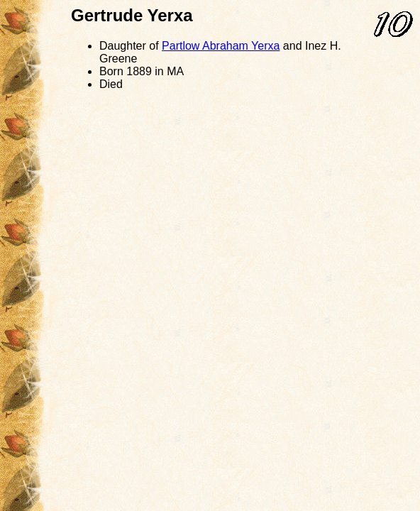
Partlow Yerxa (221, 46)
